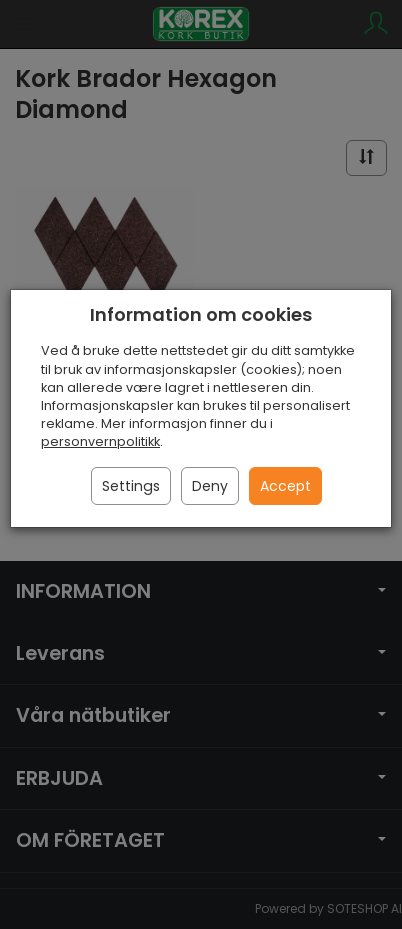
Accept (285, 486)
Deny (210, 486)
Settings (131, 486)
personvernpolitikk (100, 441)
